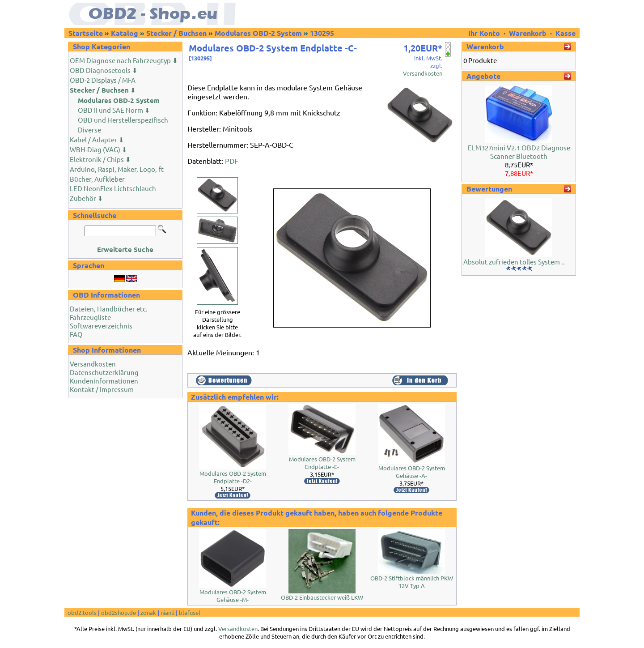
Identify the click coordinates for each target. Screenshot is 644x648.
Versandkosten (93, 364)
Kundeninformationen (104, 381)
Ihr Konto (485, 33)
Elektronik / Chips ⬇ (100, 159)
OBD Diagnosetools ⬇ (104, 70)
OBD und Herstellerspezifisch (123, 120)
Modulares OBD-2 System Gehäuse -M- (233, 596)
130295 (322, 33)
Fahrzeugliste (90, 317)
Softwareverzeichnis (101, 326)
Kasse (566, 33)
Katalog (125, 33)
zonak (148, 612)
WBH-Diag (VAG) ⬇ (99, 149)
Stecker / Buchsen (176, 33)
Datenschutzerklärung (104, 372)
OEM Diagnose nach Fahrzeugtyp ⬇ (124, 60)
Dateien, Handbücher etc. (109, 309)
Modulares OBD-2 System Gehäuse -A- (412, 472)
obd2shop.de (119, 612)
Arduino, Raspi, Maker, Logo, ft (117, 169)
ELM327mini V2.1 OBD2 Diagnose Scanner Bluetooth (519, 152)
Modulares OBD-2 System (258, 33)
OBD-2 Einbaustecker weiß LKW (322, 597)
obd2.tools (82, 612)
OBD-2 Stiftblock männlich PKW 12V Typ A (412, 582)
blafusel (190, 612)
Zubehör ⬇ (87, 198)
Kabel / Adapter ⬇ (97, 139)
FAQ (76, 334)
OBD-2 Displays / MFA (103, 80)
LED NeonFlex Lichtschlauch (113, 188)
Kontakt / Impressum (102, 389)
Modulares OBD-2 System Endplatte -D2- (233, 477)
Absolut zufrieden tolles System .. (514, 262)
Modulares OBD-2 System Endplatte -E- (322, 463)
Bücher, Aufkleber (97, 179)
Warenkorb (528, 33)
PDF (232, 161)
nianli (167, 612)
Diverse (89, 130)
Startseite (86, 33)
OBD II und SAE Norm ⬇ (114, 110)
